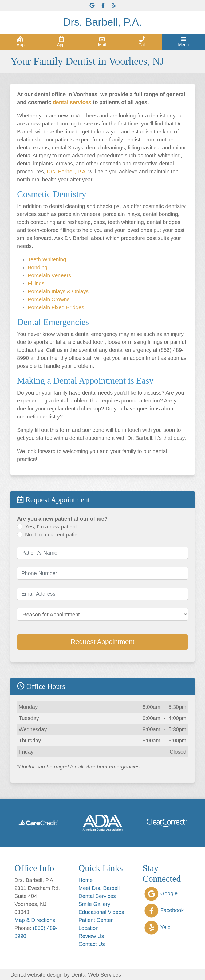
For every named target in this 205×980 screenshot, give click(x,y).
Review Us (91, 936)
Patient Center (96, 920)
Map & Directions (35, 920)
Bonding (38, 267)
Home (86, 880)
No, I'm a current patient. (54, 535)
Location (89, 928)
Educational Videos (101, 912)
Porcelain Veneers (49, 275)
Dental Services (97, 896)
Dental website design (37, 975)
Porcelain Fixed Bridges (56, 307)
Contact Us (92, 944)
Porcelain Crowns (49, 299)
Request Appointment (102, 642)
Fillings (36, 283)
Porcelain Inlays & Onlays (58, 291)
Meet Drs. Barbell (99, 888)
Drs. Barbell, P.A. (67, 172)
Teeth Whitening (47, 259)
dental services (72, 102)
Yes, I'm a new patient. (52, 527)
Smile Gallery (94, 904)
